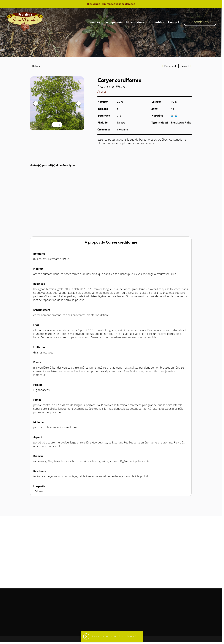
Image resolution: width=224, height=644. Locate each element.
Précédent (169, 66)
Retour (35, 66)
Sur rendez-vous (200, 22)
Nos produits (135, 22)
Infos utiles (156, 22)
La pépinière (113, 22)
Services (94, 22)
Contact (174, 22)
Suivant (186, 66)
